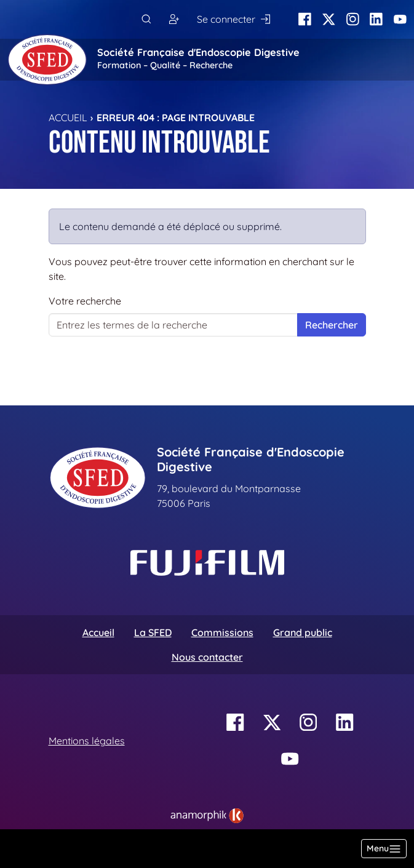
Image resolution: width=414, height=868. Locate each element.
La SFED (153, 632)
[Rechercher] (146, 19)
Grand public (303, 632)
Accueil (68, 117)
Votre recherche (85, 301)
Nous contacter (207, 657)
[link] (207, 816)
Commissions (222, 632)
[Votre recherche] (173, 325)
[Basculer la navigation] (384, 849)
